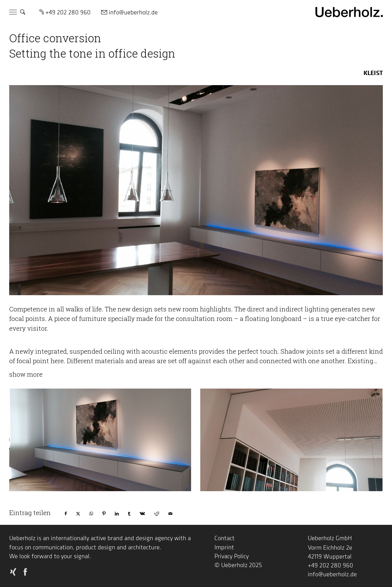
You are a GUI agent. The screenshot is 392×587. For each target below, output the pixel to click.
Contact (224, 538)
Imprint (224, 547)
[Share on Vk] (142, 514)
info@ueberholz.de (332, 574)
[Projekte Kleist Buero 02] (100, 440)
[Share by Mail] (170, 514)
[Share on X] (78, 514)
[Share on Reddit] (157, 514)
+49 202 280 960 (330, 565)
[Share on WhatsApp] (91, 514)
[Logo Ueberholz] (349, 11)
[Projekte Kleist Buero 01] (291, 440)
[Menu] (13, 13)
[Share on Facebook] (66, 514)
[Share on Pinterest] (104, 514)
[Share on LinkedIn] (117, 514)
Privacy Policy (232, 556)
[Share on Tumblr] (129, 514)
